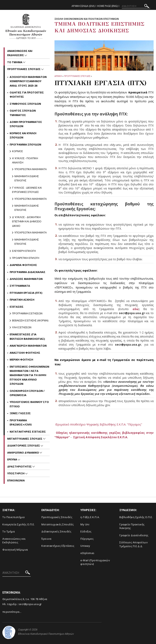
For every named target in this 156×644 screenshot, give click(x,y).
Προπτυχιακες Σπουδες (77, 76)
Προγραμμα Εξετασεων (27, 313)
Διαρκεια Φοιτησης (23, 265)
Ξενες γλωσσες (20, 413)
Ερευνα (12, 459)
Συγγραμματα (20, 286)
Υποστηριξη (16, 473)
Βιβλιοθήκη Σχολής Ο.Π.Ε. (136, 517)
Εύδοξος (86, 531)
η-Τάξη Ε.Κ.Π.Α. (90, 517)
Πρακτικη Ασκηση (22, 300)
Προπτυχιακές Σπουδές (57, 517)
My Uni (85, 524)
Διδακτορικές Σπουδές (56, 531)
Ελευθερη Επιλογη (24, 251)
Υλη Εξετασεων (22, 327)
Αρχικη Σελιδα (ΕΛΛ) (83, 6)
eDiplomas (87, 553)
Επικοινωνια (16, 480)
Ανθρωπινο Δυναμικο (23, 453)
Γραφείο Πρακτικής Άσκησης (132, 526)
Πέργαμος (87, 539)
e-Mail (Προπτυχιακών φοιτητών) (95, 562)
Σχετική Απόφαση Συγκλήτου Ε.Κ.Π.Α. (101, 437)
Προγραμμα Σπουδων (25, 144)
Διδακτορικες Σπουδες (24, 445)
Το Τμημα (15, 62)
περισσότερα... (12, 612)
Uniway (85, 546)
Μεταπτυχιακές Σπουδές (58, 524)
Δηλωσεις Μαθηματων (26, 279)
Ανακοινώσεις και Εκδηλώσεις (14, 541)
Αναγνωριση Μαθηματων (28, 346)
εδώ (136, 309)
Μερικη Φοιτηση (21, 360)
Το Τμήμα (9, 531)
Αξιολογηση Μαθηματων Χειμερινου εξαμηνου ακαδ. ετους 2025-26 (28, 81)
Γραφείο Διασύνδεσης (134, 535)
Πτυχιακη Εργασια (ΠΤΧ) (26, 293)
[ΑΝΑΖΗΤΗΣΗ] (136, 6)
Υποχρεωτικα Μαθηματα (31, 169)
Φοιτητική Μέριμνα (15, 550)
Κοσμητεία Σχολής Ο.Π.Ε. (19, 524)
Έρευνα (46, 539)
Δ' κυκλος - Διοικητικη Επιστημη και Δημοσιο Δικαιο (27, 221)
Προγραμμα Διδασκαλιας (28, 272)
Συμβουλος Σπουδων (25, 104)
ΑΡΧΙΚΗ (58, 76)
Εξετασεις (17, 307)
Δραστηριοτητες (20, 466)
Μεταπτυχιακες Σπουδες (25, 439)
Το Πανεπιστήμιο (14, 517)
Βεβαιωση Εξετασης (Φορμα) (30, 320)
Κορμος (17, 151)
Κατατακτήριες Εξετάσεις (58, 546)
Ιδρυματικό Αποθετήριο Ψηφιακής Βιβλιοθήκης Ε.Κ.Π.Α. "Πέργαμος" (99, 424)
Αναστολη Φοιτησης (25, 353)
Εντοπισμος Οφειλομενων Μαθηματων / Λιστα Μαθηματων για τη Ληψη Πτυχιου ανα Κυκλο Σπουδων (29, 375)
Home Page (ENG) (107, 6)
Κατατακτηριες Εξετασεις (28, 432)
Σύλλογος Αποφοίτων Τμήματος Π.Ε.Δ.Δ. (133, 544)
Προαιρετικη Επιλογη (26, 258)
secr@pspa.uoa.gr (30, 604)
